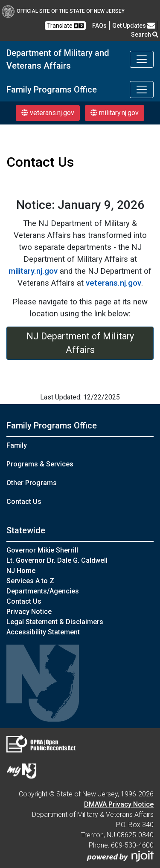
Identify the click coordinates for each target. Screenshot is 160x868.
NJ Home (21, 571)
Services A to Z (30, 581)
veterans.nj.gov (48, 113)
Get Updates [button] (134, 26)
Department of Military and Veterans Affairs (58, 59)
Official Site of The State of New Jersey (63, 11)
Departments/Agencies (43, 591)
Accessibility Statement (43, 632)
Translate (65, 26)
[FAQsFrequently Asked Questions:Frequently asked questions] (99, 26)
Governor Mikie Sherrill (42, 550)
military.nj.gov (115, 113)
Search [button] (145, 35)
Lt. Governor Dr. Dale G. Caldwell (57, 560)
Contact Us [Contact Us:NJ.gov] (24, 601)
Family (17, 445)
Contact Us (24, 502)
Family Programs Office (52, 90)
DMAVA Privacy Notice (119, 804)
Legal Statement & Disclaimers (55, 622)
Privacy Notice (29, 612)
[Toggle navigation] (142, 59)
